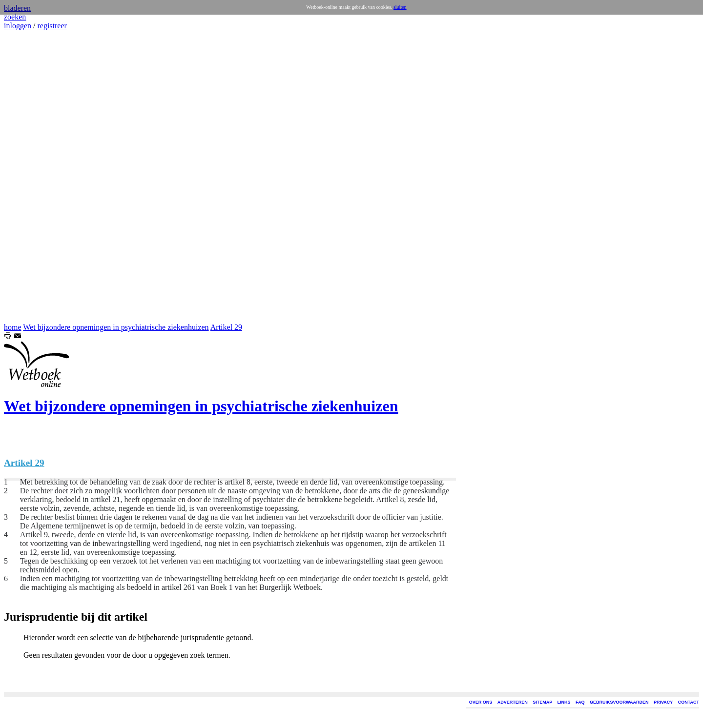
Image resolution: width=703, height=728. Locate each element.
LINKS (564, 702)
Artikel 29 (226, 327)
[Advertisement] (33, 177)
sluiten (400, 7)
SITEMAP (542, 702)
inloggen (18, 26)
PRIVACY (663, 702)
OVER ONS (481, 702)
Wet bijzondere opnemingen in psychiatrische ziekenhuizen (116, 327)
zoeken (15, 17)
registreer (52, 26)
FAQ (580, 702)
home (13, 327)
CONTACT (689, 702)
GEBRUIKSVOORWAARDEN (619, 702)
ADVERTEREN (513, 702)
